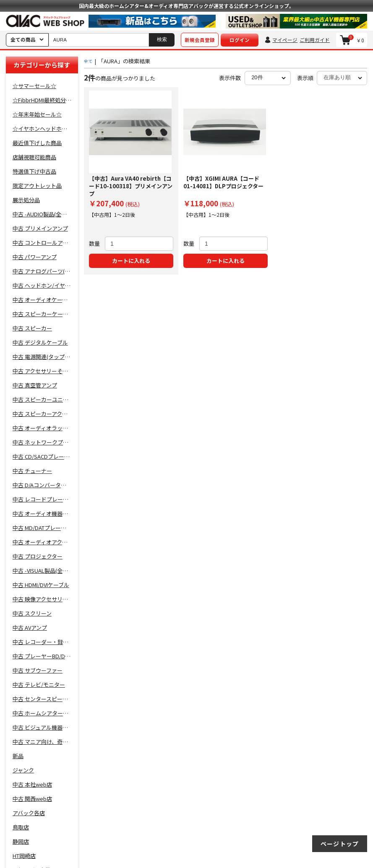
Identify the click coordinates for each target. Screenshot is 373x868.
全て (88, 61)
